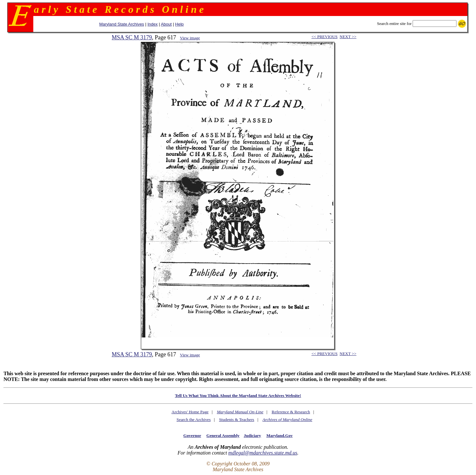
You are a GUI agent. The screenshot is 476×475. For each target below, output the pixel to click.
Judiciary (252, 435)
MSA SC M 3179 (132, 37)
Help (179, 24)
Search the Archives (194, 420)
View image (190, 38)
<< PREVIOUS (324, 37)
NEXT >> (348, 37)
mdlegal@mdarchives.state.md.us (263, 453)
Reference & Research (291, 412)
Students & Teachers (237, 420)
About (166, 24)
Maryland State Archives (122, 24)
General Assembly (223, 435)
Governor (192, 435)
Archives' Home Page (190, 412)
